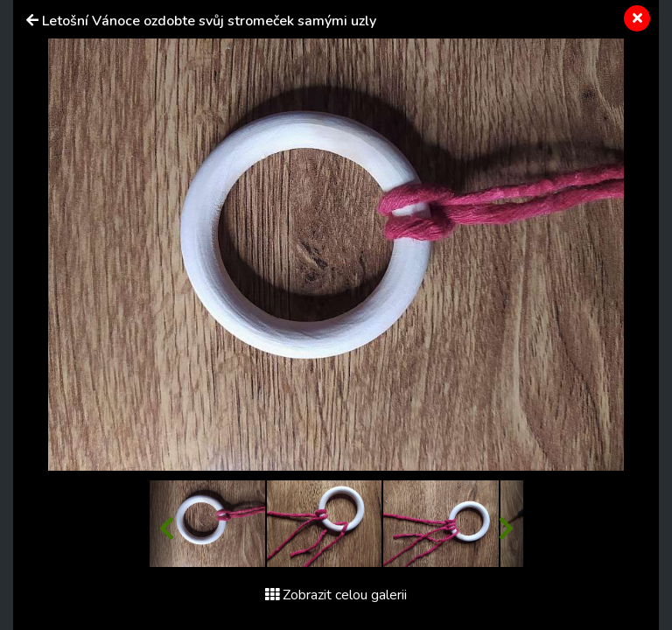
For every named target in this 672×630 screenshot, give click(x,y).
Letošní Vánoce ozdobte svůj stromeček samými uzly (209, 21)
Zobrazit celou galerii (336, 595)
